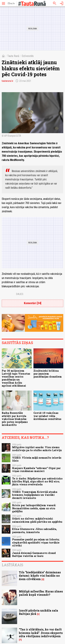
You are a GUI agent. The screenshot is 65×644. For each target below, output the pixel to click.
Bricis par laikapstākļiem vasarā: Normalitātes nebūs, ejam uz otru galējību (34, 508)
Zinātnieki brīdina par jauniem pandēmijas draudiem (48, 374)
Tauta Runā (13, 56)
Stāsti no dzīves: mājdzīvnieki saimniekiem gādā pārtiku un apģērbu (37, 520)
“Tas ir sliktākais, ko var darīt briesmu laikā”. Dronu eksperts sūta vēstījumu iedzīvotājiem (41, 633)
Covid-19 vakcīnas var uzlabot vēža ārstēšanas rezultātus (47, 416)
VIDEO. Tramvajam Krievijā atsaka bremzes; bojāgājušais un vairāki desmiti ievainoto (35, 495)
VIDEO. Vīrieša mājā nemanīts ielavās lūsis (37, 459)
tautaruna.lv (7, 81)
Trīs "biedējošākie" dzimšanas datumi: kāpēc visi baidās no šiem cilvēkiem (40, 576)
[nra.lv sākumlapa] (11, 3)
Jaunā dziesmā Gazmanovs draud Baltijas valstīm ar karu (34, 554)
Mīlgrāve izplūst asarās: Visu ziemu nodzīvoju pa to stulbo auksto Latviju (37, 449)
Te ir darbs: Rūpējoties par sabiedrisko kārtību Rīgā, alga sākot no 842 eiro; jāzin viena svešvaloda (37, 482)
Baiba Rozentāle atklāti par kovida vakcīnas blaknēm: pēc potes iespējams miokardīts (15, 419)
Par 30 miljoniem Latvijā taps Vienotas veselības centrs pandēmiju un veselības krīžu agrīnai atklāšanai (16, 378)
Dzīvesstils (28, 56)
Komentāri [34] (33, 303)
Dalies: (20, 294)
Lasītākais (12, 565)
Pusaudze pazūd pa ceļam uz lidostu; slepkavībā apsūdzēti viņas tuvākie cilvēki (36, 542)
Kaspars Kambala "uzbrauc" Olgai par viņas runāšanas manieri (36, 470)
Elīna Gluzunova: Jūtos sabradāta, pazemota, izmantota (34, 530)
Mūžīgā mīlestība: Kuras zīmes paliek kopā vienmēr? (41, 593)
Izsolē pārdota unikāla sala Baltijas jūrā (38, 612)
